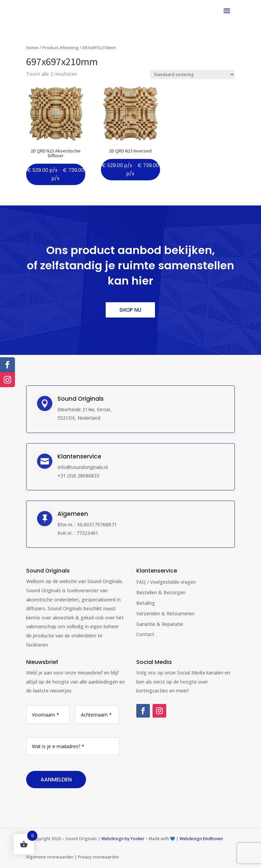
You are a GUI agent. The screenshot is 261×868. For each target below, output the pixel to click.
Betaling (146, 603)
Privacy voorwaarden (98, 857)
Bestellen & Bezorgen (161, 592)
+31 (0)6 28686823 (78, 476)
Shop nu (130, 310)
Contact (145, 634)
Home (32, 48)
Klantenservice (157, 571)
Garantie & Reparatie (160, 624)
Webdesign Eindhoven (201, 839)
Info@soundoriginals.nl (83, 467)
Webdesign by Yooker (123, 839)
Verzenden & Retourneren (165, 613)
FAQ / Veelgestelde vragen (166, 582)
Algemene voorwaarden (50, 857)
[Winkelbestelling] (192, 75)
